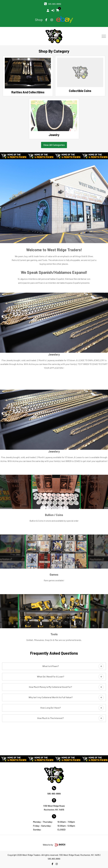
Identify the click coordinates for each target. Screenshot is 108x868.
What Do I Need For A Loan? (51, 676)
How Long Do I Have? (51, 708)
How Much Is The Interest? (50, 718)
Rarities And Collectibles (28, 92)
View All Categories (54, 145)
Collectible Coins (80, 91)
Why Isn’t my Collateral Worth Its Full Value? (51, 697)
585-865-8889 (55, 4)
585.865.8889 (54, 859)
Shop (39, 20)
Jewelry (54, 135)
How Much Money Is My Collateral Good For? (50, 687)
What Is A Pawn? (51, 666)
